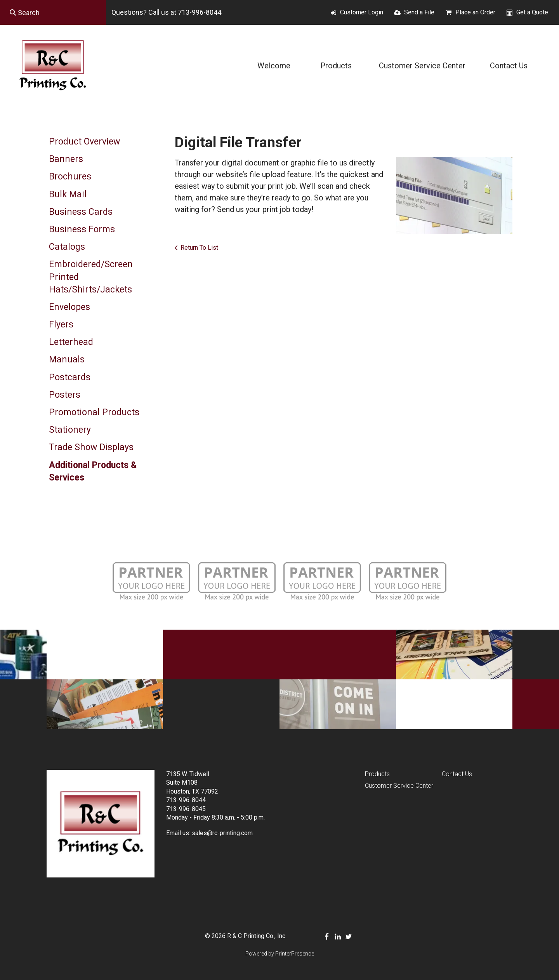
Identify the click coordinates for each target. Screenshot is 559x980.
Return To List (199, 248)
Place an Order (475, 12)
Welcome (274, 66)
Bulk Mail (68, 194)
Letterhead (71, 342)
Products (336, 66)
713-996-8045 (186, 809)
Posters (65, 395)
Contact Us (509, 66)
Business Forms (82, 229)
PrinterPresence (295, 954)
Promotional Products (94, 412)
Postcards (70, 377)
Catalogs (67, 247)
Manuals (67, 359)
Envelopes (69, 307)
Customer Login (362, 12)
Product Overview (84, 142)
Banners (66, 159)
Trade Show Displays (91, 447)
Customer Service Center (422, 66)
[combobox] (53, 12)
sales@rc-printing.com (222, 833)
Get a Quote (532, 12)
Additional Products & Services (93, 471)
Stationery (70, 430)
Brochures (70, 177)
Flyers (61, 325)
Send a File (419, 12)
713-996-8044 (200, 12)
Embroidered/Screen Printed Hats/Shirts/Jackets (91, 277)
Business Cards (81, 212)
